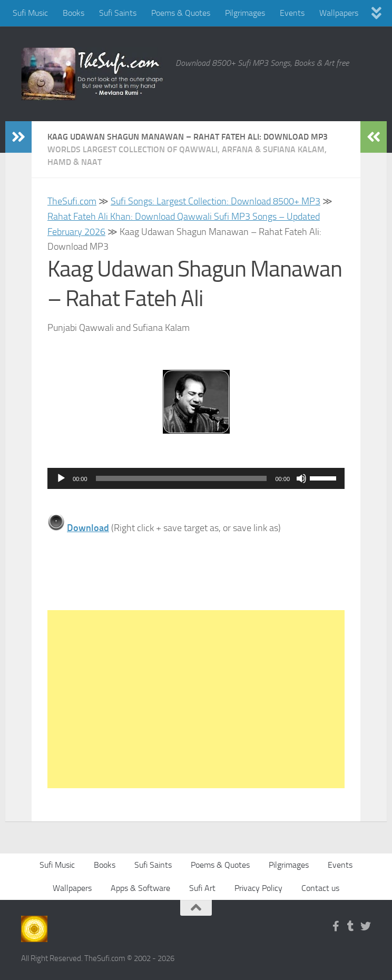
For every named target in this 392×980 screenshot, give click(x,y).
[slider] (182, 478)
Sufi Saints (118, 13)
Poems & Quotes (181, 13)
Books (73, 13)
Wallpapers (339, 13)
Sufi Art (202, 888)
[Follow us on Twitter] (366, 926)
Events (292, 13)
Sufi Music (30, 13)
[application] (196, 478)
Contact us (320, 888)
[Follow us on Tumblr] (351, 926)
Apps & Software (140, 888)
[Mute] (301, 478)
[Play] (61, 478)
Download (88, 528)
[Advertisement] (196, 699)
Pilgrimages (245, 13)
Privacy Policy (258, 888)
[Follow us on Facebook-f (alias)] (336, 926)
